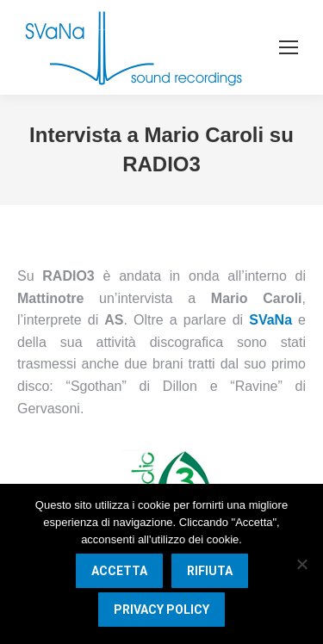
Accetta (119, 571)
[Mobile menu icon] (289, 47)
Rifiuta (210, 571)
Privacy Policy (161, 610)
